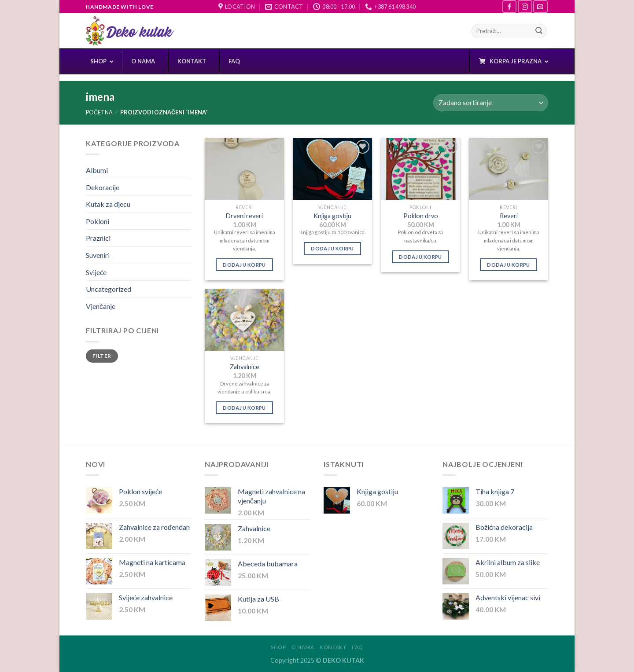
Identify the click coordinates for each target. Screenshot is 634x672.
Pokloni (98, 221)
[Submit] (539, 31)
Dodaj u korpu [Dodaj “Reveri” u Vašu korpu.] (509, 265)
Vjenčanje (101, 306)
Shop (278, 647)
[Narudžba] (491, 103)
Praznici (98, 238)
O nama (303, 647)
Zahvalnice (245, 367)
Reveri (509, 216)
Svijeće (96, 272)
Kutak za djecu (108, 204)
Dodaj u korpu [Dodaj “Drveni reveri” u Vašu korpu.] (244, 265)
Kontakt (333, 647)
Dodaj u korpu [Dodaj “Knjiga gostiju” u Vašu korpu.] (332, 248)
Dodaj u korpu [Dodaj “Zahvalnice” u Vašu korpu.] (244, 408)
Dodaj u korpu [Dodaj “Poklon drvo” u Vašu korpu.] (420, 257)
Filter (102, 356)
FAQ (358, 647)
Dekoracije (103, 187)
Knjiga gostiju (332, 216)
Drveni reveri (244, 216)
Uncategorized (109, 289)
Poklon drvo (421, 216)
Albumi (97, 170)
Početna (99, 112)
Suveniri (98, 255)
